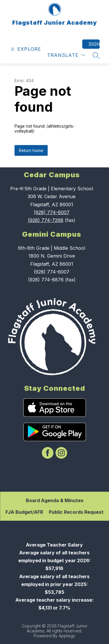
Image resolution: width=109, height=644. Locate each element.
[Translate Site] (66, 55)
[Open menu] (25, 49)
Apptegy (67, 636)
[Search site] (96, 55)
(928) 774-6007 (52, 212)
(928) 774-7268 (46, 220)
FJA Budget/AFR (24, 512)
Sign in (94, 44)
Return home (31, 150)
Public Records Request (76, 512)
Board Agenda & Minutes (55, 500)
